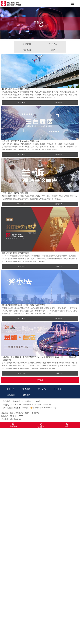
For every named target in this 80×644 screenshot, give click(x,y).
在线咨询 (26, 395)
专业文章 (27, 44)
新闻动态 (53, 44)
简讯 (53, 50)
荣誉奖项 (27, 50)
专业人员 (42, 389)
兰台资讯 (57, 389)
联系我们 (11, 395)
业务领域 (26, 389)
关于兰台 (11, 389)
